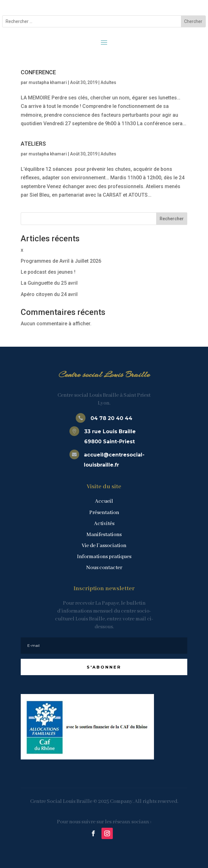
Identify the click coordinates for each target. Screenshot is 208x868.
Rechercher (172, 219)
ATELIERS (33, 144)
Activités (104, 524)
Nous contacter (104, 568)
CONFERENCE (38, 72)
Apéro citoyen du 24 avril (49, 294)
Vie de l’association (104, 546)
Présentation (104, 513)
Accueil (104, 501)
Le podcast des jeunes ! (48, 272)
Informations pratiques (104, 557)
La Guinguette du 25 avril (49, 283)
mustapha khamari (48, 82)
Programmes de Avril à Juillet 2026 (61, 261)
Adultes (108, 82)
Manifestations (104, 535)
